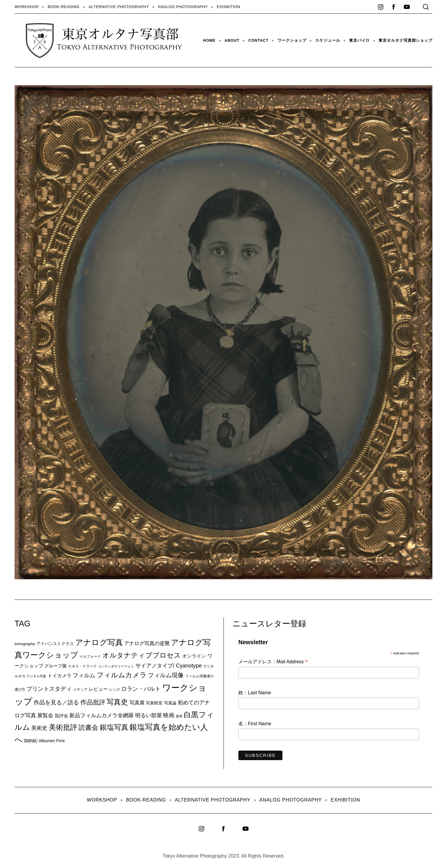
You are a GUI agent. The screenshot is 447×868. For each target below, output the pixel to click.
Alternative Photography (119, 7)
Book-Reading (64, 7)
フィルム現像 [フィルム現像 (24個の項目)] (166, 675)
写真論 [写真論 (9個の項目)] (170, 703)
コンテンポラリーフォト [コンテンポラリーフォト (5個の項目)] (116, 666)
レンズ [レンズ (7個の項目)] (115, 690)
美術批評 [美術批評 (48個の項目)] (63, 727)
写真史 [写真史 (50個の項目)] (117, 702)
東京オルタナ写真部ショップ (405, 40)
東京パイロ (359, 40)
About (232, 40)
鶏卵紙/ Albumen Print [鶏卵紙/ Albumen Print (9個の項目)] (44, 741)
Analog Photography (183, 7)
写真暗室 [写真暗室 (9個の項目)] (154, 703)
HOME (209, 40)
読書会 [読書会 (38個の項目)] (88, 728)
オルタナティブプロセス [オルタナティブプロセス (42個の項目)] (142, 655)
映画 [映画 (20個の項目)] (169, 715)
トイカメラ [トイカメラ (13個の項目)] (60, 676)
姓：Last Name (255, 693)
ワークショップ (292, 40)
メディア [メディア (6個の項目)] (80, 689)
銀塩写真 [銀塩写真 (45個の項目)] (114, 727)
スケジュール (328, 40)
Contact (258, 40)
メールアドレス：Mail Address (273, 662)
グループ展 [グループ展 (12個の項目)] (56, 666)
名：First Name (255, 724)
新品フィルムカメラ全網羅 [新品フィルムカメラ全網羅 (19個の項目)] (101, 715)
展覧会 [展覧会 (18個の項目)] (45, 715)
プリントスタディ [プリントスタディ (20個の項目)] (49, 689)
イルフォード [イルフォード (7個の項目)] (90, 656)
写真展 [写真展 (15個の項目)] (137, 703)
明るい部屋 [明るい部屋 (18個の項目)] (149, 715)
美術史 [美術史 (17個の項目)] (39, 728)
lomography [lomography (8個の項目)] (25, 644)
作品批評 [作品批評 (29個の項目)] (93, 702)
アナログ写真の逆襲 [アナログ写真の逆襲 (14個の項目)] (147, 643)
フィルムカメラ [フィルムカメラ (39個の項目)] (122, 675)
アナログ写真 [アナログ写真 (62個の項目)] (99, 642)
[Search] (426, 7)
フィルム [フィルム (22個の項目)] (84, 675)
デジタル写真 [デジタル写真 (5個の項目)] (36, 676)
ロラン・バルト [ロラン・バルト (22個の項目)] (141, 689)
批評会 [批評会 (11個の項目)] (61, 716)
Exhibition (228, 7)
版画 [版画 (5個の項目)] (179, 716)
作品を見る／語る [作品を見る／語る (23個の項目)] (56, 702)
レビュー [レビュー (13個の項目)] (98, 689)
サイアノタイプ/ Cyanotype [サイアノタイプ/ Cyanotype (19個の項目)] (169, 666)
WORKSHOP (27, 7)
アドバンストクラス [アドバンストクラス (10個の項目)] (55, 644)
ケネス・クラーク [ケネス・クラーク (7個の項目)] (82, 666)
